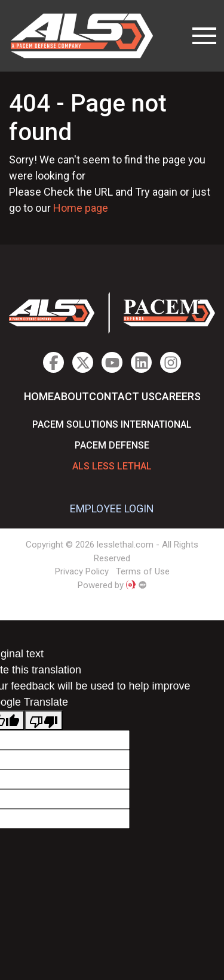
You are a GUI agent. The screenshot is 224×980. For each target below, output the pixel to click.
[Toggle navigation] (204, 36)
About (71, 396)
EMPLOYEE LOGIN (112, 508)
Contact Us (122, 396)
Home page (81, 208)
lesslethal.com (90, 36)
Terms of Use (143, 571)
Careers (178, 396)
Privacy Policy (82, 571)
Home (39, 396)
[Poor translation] (44, 720)
